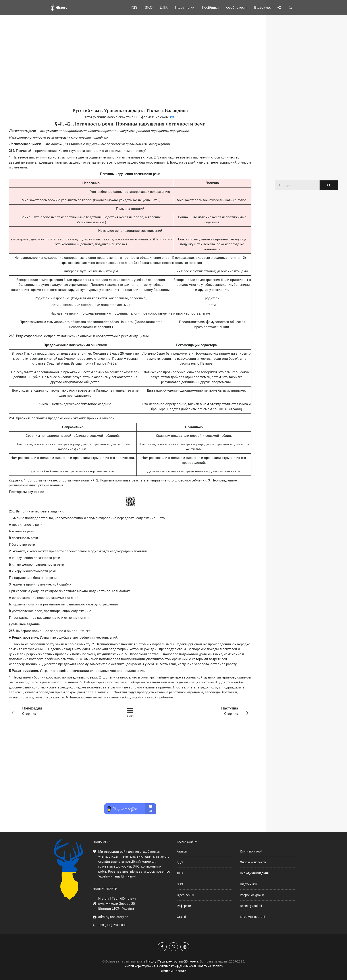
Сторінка (57, 710)
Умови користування (140, 966)
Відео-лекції (185, 895)
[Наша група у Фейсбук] (162, 947)
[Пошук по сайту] (291, 8)
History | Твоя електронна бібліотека (172, 961)
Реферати (184, 906)
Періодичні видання (254, 873)
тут (172, 117)
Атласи (182, 851)
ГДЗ (180, 862)
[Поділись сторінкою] (279, 8)
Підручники (248, 884)
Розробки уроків (252, 895)
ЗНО (180, 884)
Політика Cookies (210, 966)
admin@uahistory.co (113, 917)
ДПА (180, 873)
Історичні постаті (252, 917)
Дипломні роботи (173, 971)
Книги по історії (251, 851)
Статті (181, 917)
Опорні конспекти (253, 862)
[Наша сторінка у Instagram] (185, 947)
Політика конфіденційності (176, 966)
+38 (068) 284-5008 (112, 925)
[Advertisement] (130, 69)
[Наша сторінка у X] (173, 947)
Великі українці (251, 906)
